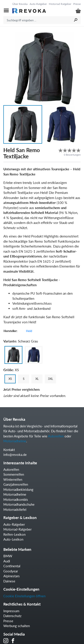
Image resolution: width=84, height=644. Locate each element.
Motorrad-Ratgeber (17, 529)
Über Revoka (20, 4)
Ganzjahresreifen (16, 484)
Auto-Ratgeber (38, 4)
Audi (7, 561)
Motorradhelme (15, 441)
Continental (12, 566)
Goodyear (11, 571)
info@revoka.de (15, 455)
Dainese (9, 581)
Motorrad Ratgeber (60, 4)
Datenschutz (12, 616)
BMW (8, 556)
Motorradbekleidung (18, 489)
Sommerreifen (14, 474)
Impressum (11, 611)
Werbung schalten (17, 626)
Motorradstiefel (15, 509)
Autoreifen (56, 436)
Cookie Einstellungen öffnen (24, 596)
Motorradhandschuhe (19, 504)
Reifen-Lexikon (14, 534)
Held (29, 331)
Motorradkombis (16, 499)
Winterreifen (13, 479)
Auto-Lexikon (13, 539)
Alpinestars (12, 576)
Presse (77, 4)
